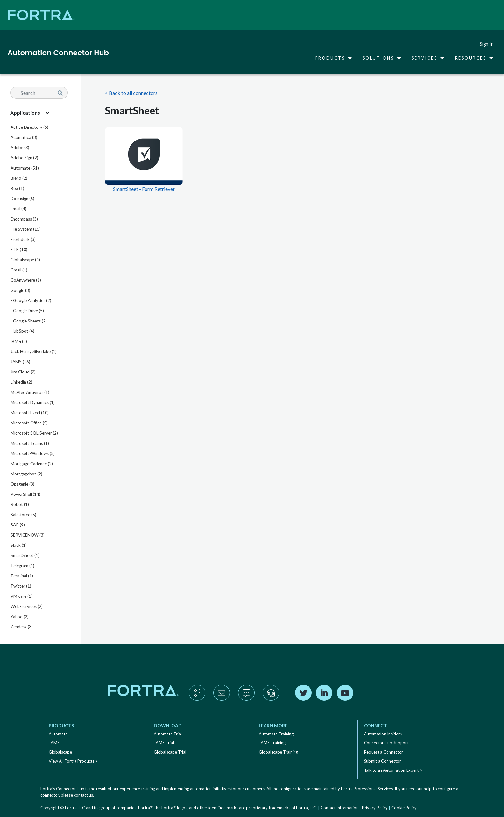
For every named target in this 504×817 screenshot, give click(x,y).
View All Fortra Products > (73, 761)
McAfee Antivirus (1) (30, 392)
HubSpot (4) (22, 331)
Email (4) (18, 209)
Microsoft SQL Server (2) (34, 433)
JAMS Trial (164, 743)
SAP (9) (18, 525)
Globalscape (60, 752)
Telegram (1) (22, 566)
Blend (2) (19, 178)
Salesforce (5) (23, 515)
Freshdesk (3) (23, 239)
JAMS (54, 743)
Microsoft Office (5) (29, 423)
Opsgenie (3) (22, 484)
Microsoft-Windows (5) (33, 453)
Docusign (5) (22, 199)
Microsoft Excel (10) (30, 413)
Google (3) (20, 290)
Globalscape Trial (170, 752)
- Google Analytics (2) (31, 300)
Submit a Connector (382, 761)
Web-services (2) (27, 606)
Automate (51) (25, 168)
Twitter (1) (21, 586)
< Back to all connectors (131, 93)
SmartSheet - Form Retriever (144, 189)
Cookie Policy (404, 808)
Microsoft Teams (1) (30, 443)
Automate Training (276, 734)
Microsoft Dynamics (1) (33, 402)
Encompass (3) (24, 219)
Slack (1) (19, 545)
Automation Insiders (383, 734)
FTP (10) (19, 249)
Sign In (487, 44)
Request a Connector (383, 752)
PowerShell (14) (25, 494)
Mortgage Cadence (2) (32, 464)
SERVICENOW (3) (28, 535)
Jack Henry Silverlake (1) (34, 351)
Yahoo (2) (20, 617)
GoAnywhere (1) (26, 280)
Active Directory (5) (29, 127)
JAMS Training (272, 743)
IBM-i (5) (19, 341)
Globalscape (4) (25, 260)
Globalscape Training (278, 752)
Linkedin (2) (21, 382)
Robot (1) (20, 504)
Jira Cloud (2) (23, 372)
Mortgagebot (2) (26, 474)
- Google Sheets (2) (29, 321)
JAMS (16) (20, 362)
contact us (83, 795)
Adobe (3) (20, 148)
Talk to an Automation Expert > (393, 770)
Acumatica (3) (24, 137)
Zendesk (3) (22, 627)
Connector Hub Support (386, 743)
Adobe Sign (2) (24, 158)
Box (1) (17, 188)
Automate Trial (168, 734)
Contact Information (340, 808)
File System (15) (26, 229)
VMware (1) (21, 596)
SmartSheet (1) (25, 555)
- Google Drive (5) (27, 311)
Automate (58, 734)
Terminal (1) (22, 576)
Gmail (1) (19, 270)
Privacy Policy (375, 808)
